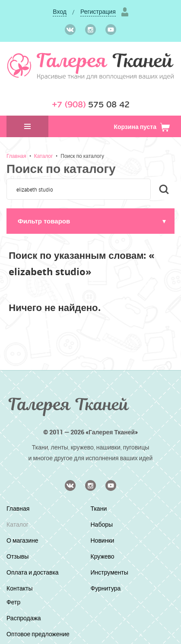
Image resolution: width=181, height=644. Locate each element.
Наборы (102, 524)
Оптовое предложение (38, 634)
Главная (16, 156)
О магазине (22, 540)
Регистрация (98, 11)
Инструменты (110, 572)
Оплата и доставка (33, 572)
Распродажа (24, 618)
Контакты (19, 588)
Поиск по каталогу (82, 156)
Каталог (44, 156)
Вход (60, 11)
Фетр (13, 602)
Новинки (103, 540)
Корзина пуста (142, 127)
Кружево (103, 556)
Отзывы (17, 556)
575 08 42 (91, 105)
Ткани (99, 508)
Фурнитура (106, 588)
